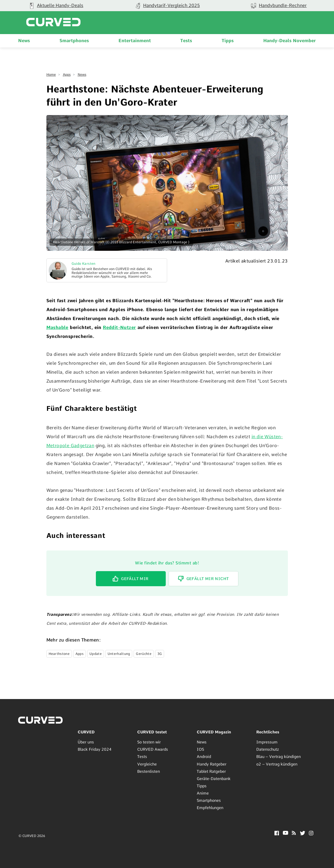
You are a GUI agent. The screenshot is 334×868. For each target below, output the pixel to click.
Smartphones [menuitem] (74, 41)
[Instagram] (311, 834)
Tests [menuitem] (186, 41)
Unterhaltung (119, 654)
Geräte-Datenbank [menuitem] (214, 779)
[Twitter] (303, 834)
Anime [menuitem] (203, 793)
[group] (167, 6)
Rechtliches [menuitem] (268, 732)
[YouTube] (286, 833)
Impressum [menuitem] (267, 742)
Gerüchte (144, 654)
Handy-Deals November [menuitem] (290, 41)
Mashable (57, 327)
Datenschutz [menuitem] (268, 749)
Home (51, 75)
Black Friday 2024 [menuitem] (95, 749)
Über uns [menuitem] (86, 742)
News (82, 75)
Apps (67, 75)
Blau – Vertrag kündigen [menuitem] (279, 757)
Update (96, 654)
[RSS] (294, 834)
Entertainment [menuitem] (135, 41)
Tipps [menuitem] (228, 41)
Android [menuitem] (204, 757)
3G (160, 654)
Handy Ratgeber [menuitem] (212, 764)
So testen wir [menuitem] (149, 742)
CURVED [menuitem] (86, 732)
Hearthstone (59, 654)
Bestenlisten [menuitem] (149, 771)
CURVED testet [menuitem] (152, 732)
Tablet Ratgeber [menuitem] (211, 771)
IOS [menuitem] (200, 749)
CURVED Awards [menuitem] (153, 749)
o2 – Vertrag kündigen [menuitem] (277, 764)
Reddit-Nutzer (119, 327)
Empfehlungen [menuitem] (210, 808)
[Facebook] (277, 834)
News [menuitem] (24, 41)
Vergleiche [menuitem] (147, 764)
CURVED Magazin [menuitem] (214, 732)
